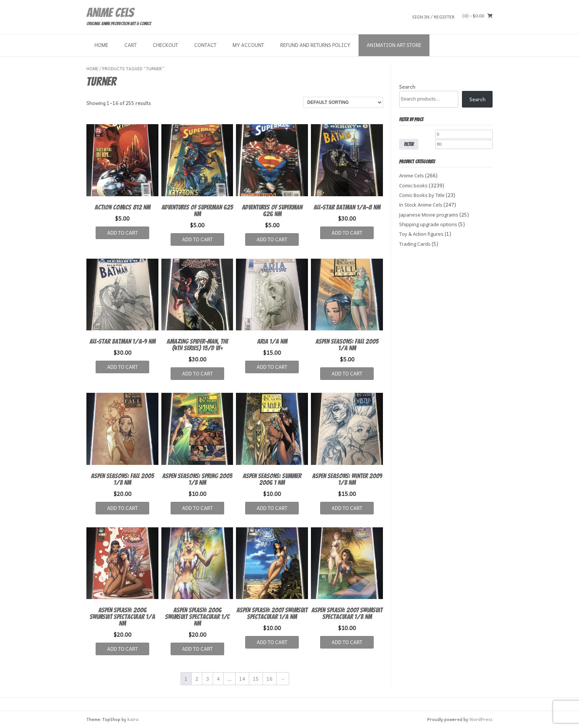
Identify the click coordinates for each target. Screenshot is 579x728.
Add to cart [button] (122, 233)
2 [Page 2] (197, 679)
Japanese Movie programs (429, 215)
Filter (409, 144)
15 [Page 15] (256, 679)
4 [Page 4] (218, 679)
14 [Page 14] (242, 679)
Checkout (165, 45)
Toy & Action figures (421, 234)
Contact (205, 45)
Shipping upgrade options (428, 224)
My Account (248, 45)
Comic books (413, 186)
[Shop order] (343, 102)
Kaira (133, 719)
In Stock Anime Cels (421, 205)
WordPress (481, 719)
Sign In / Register (433, 16)
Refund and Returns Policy (315, 45)
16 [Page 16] (270, 679)
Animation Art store (394, 45)
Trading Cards (415, 244)
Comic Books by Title (422, 195)
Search (407, 87)
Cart (131, 45)
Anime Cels (110, 13)
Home (101, 45)
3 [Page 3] (208, 679)
